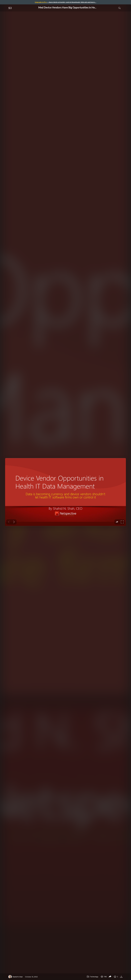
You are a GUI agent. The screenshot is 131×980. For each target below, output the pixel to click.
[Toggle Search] (119, 8)
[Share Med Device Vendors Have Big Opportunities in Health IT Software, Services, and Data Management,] (110, 977)
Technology (93, 977)
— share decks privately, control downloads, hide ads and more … (65, 2)
